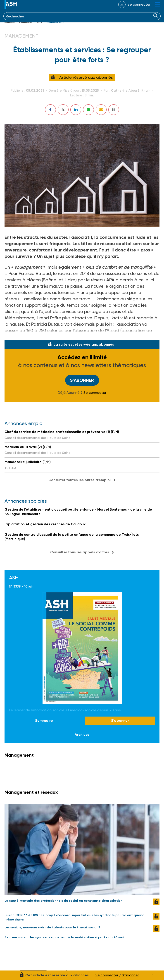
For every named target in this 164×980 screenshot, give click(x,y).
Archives (82, 735)
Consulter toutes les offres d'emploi (80, 480)
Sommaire (44, 721)
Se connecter (95, 393)
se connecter (139, 4)
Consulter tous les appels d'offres (80, 552)
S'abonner (82, 380)
